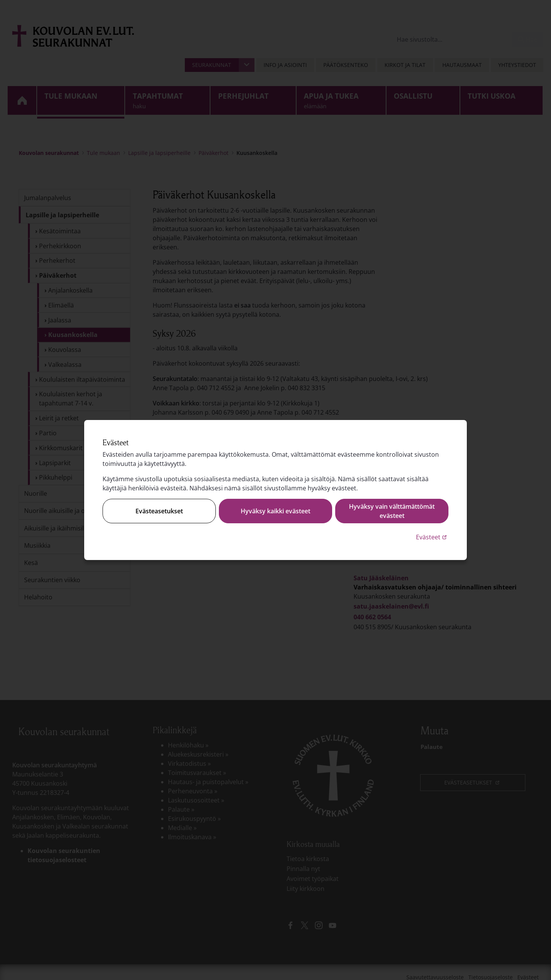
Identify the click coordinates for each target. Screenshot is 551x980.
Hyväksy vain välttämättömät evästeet (392, 511)
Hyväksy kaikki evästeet (275, 511)
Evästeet (432, 537)
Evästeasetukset (159, 511)
